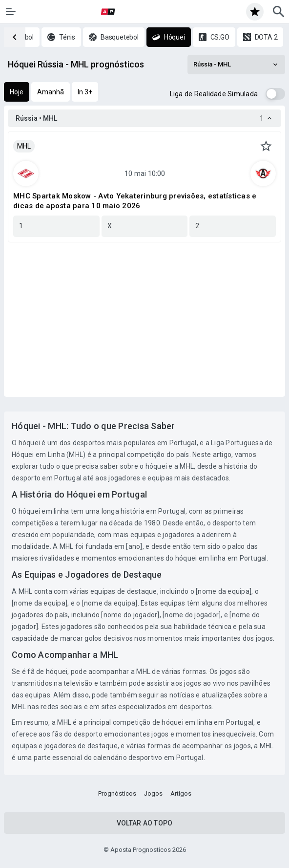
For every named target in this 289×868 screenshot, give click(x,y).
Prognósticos (117, 793)
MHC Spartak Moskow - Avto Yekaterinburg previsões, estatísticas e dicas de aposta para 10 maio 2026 (135, 201)
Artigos (181, 793)
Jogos (153, 793)
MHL (24, 146)
